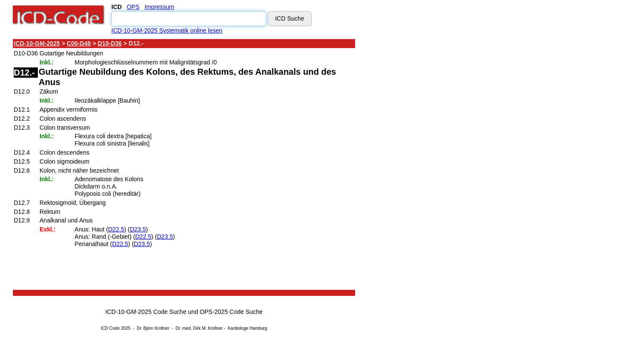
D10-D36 (110, 43)
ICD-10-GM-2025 (37, 43)
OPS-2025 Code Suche (231, 312)
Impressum (159, 7)
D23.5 (138, 229)
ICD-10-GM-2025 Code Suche (146, 312)
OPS (133, 7)
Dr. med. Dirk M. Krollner (199, 328)
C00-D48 (79, 43)
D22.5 (116, 229)
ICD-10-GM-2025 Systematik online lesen (167, 30)
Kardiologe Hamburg (248, 328)
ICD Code (110, 328)
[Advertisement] (432, 167)
